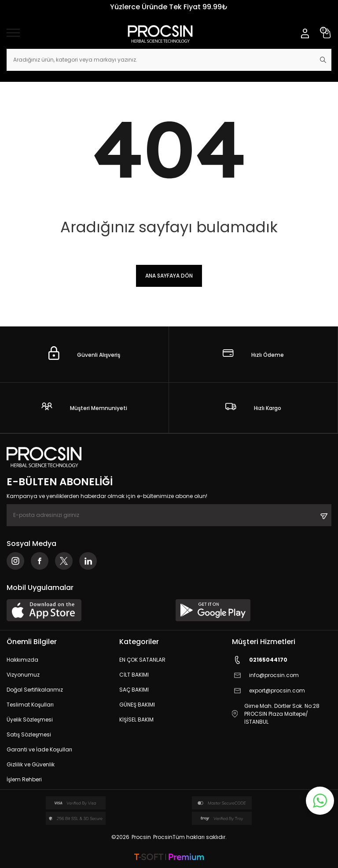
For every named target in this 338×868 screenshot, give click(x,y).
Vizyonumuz (23, 675)
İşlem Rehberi (24, 779)
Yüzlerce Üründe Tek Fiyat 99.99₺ (169, 7)
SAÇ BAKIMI (134, 690)
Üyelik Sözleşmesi (30, 720)
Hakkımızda (22, 660)
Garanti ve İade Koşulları (39, 749)
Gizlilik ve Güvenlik (31, 764)
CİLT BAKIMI (134, 675)
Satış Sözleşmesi (29, 734)
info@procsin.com (265, 676)
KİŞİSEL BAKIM (136, 720)
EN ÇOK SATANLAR (142, 660)
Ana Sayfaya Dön (169, 276)
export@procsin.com (268, 691)
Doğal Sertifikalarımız (35, 690)
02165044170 (260, 660)
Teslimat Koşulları (30, 705)
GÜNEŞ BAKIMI (137, 705)
